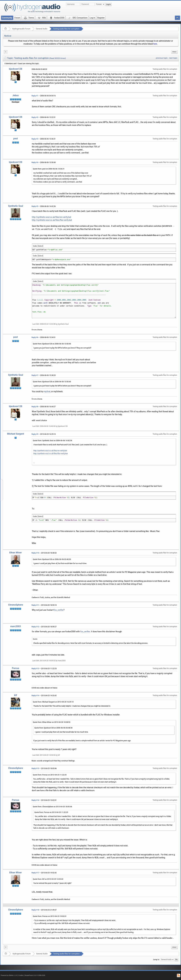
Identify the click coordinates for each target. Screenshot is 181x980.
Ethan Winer (16, 553)
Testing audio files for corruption (66, 29)
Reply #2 (35, 117)
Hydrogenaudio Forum (21, 29)
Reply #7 (35, 375)
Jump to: (156, 959)
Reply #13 (35, 669)
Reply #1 (35, 96)
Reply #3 (35, 139)
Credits (21, 975)
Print (174, 52)
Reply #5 (35, 206)
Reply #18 (35, 910)
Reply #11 (35, 605)
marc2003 (16, 626)
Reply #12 (35, 627)
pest (16, 139)
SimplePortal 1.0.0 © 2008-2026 (35, 975)
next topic (173, 58)
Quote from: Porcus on (50, 775)
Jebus (16, 95)
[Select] (40, 246)
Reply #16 (35, 800)
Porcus (15, 668)
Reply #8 (35, 407)
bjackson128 (16, 69)
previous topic (162, 58)
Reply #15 (35, 768)
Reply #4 (35, 162)
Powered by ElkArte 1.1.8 (9, 975)
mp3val (47, 391)
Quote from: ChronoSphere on (52, 807)
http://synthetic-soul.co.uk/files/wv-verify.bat (51, 217)
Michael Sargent (15, 434)
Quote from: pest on (49, 169)
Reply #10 (35, 553)
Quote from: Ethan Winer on (52, 722)
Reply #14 (35, 696)
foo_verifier (59, 610)
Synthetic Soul (16, 206)
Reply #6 (35, 337)
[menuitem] (174, 52)
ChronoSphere (16, 605)
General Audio (42, 29)
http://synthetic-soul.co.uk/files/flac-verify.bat (52, 220)
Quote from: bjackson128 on (52, 344)
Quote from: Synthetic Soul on (52, 441)
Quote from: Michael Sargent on (53, 702)
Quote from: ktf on (48, 879)
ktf (16, 695)
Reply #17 (35, 873)
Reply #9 (35, 434)
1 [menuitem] (6, 52)
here (155, 44)
